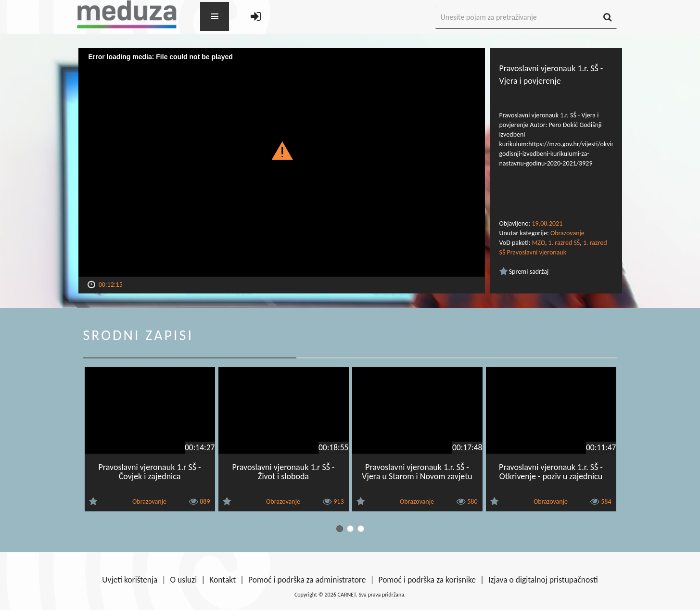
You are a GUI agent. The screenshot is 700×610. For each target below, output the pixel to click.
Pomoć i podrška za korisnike (427, 580)
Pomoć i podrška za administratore (307, 580)
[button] (282, 150)
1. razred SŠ (564, 243)
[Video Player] (282, 162)
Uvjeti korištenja (130, 580)
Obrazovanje (567, 233)
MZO (539, 243)
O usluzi (184, 580)
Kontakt (223, 580)
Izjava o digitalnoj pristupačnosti (543, 580)
